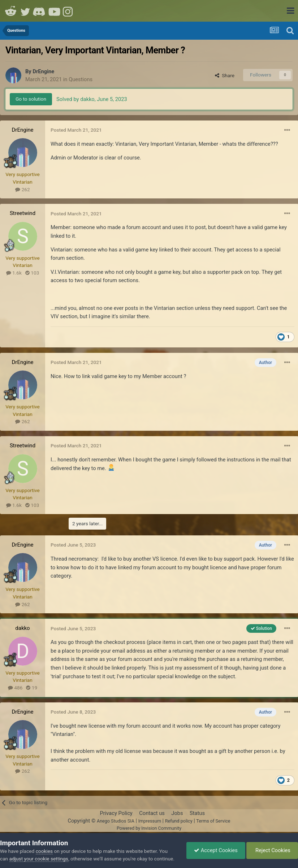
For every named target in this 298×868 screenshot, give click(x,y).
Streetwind (23, 213)
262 (22, 189)
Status (197, 813)
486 (15, 688)
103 (32, 273)
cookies (44, 851)
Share (225, 75)
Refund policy (179, 821)
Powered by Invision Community (149, 828)
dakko (22, 628)
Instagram (69, 11)
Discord (40, 11)
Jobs (177, 813)
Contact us (152, 813)
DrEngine (43, 71)
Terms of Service (213, 821)
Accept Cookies (216, 850)
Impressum (150, 821)
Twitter (25, 11)
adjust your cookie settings (39, 859)
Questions (81, 79)
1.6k (14, 273)
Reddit (11, 11)
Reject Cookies (272, 850)
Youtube (54, 11)
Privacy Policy (116, 813)
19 (32, 688)
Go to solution (31, 99)
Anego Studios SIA (116, 821)
